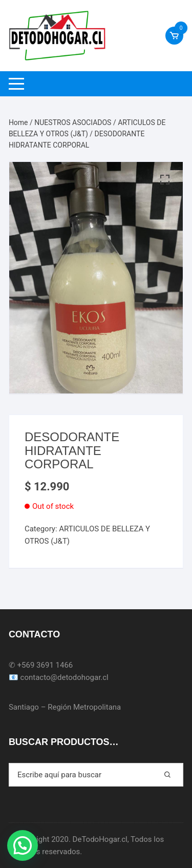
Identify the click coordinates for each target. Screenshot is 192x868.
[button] (23, 845)
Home (18, 122)
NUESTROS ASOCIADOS (73, 122)
